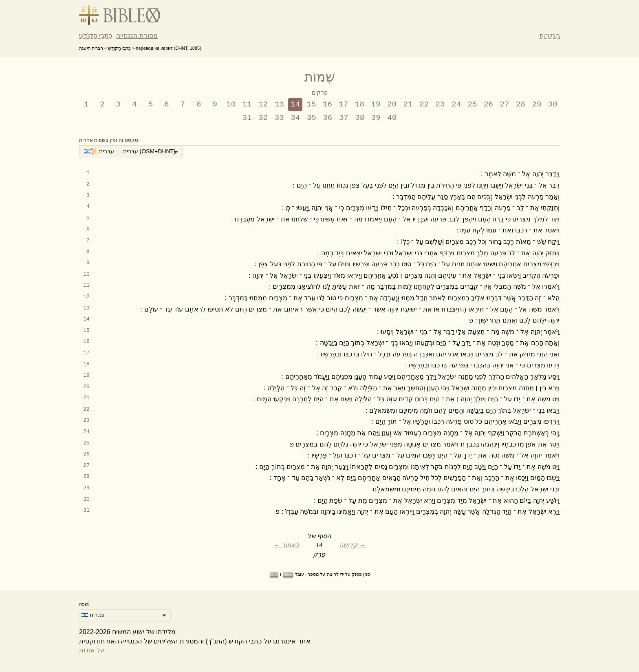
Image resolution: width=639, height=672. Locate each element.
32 (263, 118)
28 (521, 104)
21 (408, 104)
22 (424, 104)
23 (440, 104)
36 (327, 118)
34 (295, 118)
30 (553, 104)
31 (247, 118)
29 (537, 104)
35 (312, 118)
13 (279, 104)
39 (376, 118)
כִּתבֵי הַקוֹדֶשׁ (96, 36)
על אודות (92, 650)
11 (247, 104)
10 (231, 104)
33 (279, 118)
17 (344, 104)
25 (472, 104)
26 (488, 104)
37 (344, 118)
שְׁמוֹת (320, 77)
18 (360, 104)
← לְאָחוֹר (286, 545)
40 (392, 118)
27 (504, 104)
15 (312, 104)
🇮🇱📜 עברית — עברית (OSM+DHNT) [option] (130, 151)
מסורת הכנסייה (137, 36)
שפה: (84, 604)
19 (376, 104)
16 (327, 104)
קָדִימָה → (352, 545)
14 (295, 104)
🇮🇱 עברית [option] (93, 615)
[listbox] (131, 152)
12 (263, 104)
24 (456, 104)
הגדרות (550, 36)
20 (392, 104)
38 (360, 118)
